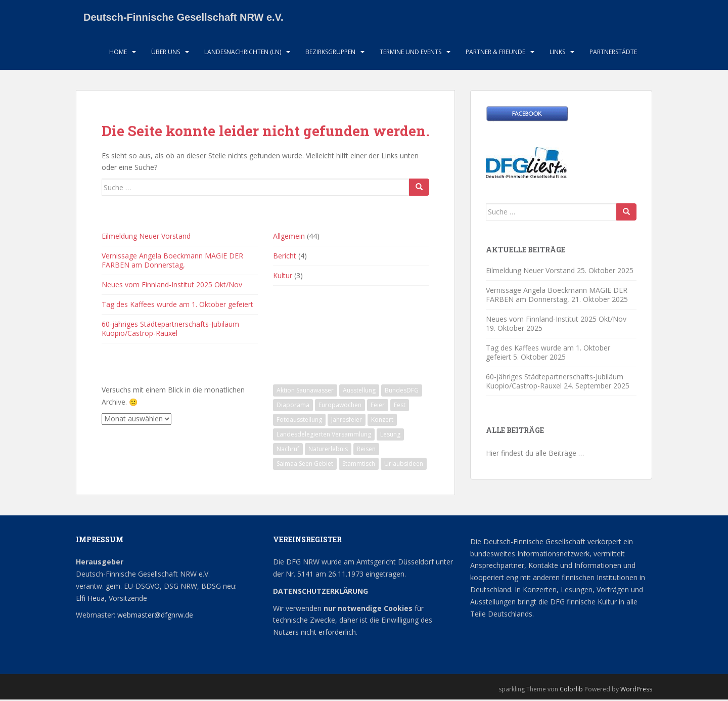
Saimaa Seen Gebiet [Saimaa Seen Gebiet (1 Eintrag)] (305, 465)
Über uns (166, 53)
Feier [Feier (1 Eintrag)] (378, 406)
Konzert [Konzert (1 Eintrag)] (382, 421)
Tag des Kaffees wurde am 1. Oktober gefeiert (177, 305)
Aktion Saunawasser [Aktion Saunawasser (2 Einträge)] (305, 391)
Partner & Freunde (495, 53)
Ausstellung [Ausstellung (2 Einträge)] (359, 391)
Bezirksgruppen (330, 53)
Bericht (285, 257)
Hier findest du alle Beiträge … (535, 454)
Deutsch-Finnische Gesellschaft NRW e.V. (184, 18)
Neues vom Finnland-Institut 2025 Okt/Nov (172, 286)
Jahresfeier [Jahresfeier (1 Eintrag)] (347, 421)
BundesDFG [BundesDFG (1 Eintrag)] (402, 391)
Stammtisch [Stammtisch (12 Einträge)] (359, 465)
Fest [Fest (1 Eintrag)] (400, 406)
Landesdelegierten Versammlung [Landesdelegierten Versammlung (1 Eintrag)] (324, 435)
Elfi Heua (90, 599)
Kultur (283, 276)
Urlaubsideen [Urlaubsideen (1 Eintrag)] (404, 465)
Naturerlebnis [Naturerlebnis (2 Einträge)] (328, 450)
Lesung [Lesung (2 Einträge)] (390, 435)
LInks (557, 53)
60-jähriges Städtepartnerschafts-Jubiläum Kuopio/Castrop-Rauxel (170, 330)
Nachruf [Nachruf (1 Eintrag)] (288, 450)
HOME (118, 53)
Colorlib (571, 690)
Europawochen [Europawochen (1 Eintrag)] (340, 406)
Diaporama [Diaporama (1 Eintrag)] (293, 406)
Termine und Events (411, 53)
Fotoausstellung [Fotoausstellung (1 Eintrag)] (299, 421)
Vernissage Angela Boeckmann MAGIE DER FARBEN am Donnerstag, (172, 261)
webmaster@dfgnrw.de (155, 616)
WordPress (636, 690)
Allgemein (289, 237)
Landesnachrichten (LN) (243, 53)
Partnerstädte (613, 53)
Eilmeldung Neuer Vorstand (146, 237)
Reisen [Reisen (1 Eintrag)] (366, 450)
